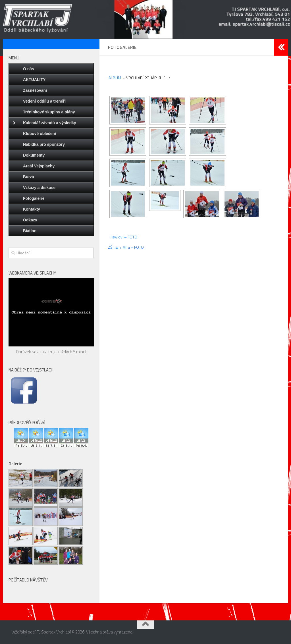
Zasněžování (35, 90)
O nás (29, 69)
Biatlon (30, 231)
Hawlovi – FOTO (123, 237)
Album (115, 78)
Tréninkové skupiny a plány (49, 112)
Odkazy (30, 220)
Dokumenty (34, 155)
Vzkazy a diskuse (39, 188)
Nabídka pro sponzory (44, 144)
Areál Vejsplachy (39, 166)
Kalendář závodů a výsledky (44, 123)
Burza (29, 177)
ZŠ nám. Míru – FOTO (126, 247)
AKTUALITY (34, 80)
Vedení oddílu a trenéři (44, 101)
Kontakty (32, 209)
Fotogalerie (34, 198)
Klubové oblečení (40, 134)
